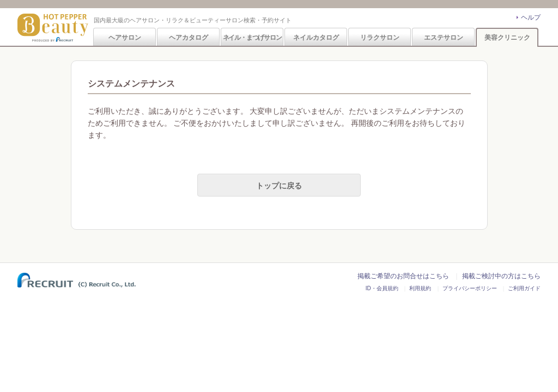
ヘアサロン (125, 38)
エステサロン (444, 38)
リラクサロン (380, 38)
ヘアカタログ (189, 38)
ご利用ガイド (524, 288)
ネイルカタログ (316, 38)
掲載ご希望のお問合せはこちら (403, 276)
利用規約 (420, 288)
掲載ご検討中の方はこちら (501, 276)
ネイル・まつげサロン (252, 38)
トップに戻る (279, 186)
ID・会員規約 (382, 288)
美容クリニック (507, 38)
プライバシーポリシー (470, 288)
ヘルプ (531, 17)
